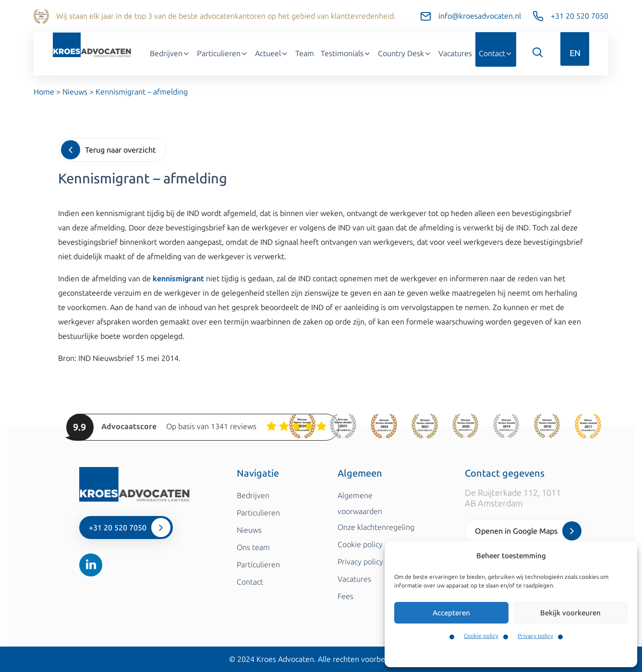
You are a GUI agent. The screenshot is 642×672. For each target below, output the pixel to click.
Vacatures (455, 54)
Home (44, 92)
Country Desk (405, 54)
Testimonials (346, 54)
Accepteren (451, 613)
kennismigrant (178, 279)
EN (575, 53)
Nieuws (75, 92)
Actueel (272, 54)
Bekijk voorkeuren (570, 613)
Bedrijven (170, 54)
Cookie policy (481, 636)
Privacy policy (535, 636)
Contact (496, 54)
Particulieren (223, 54)
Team (305, 54)
